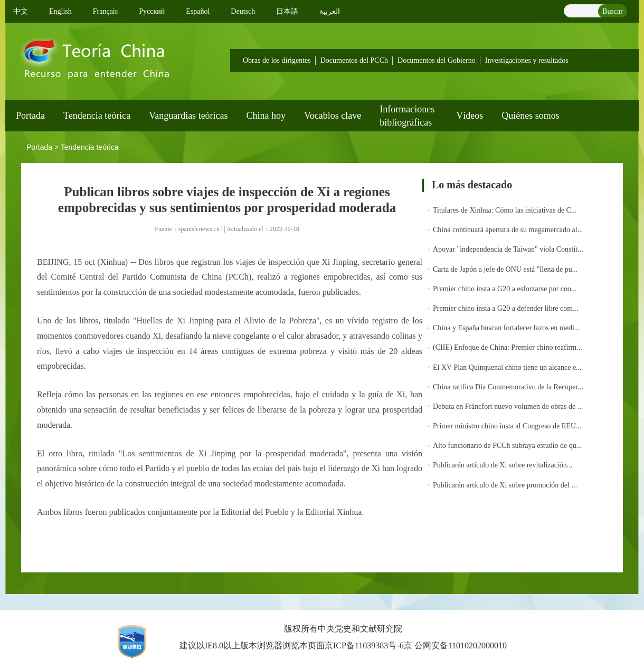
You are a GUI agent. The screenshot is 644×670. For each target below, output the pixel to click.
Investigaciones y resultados (527, 60)
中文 (21, 11)
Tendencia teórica (97, 116)
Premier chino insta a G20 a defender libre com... (506, 308)
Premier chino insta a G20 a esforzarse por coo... (505, 289)
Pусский (152, 11)
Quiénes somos (531, 116)
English (60, 11)
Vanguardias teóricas (188, 116)
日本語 (287, 11)
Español (198, 11)
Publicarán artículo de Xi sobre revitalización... (503, 465)
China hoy (266, 116)
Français (105, 11)
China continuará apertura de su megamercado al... (508, 230)
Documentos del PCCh (354, 60)
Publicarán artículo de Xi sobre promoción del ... (505, 485)
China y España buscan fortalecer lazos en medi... (506, 328)
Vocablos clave (333, 116)
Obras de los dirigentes (277, 60)
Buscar (613, 11)
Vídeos (470, 116)
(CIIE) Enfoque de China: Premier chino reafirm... (508, 347)
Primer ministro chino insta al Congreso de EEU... (507, 426)
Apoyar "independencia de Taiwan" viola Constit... (508, 249)
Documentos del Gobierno (437, 60)
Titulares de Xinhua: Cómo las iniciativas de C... (505, 210)
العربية (330, 11)
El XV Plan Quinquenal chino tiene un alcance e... (507, 367)
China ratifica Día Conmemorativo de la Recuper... (508, 387)
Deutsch (243, 11)
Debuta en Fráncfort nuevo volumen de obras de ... (508, 406)
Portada (30, 116)
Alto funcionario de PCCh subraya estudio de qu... (507, 446)
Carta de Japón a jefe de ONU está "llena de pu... (505, 269)
